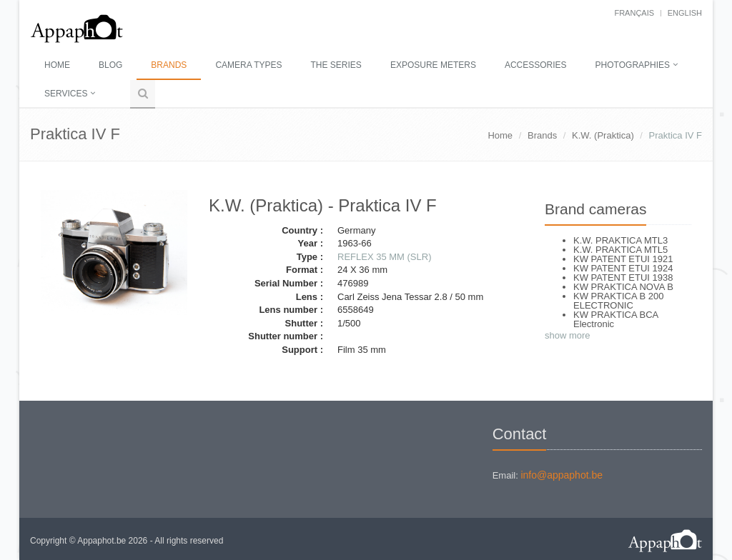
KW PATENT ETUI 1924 (623, 268)
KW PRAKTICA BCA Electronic (615, 319)
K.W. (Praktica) (603, 135)
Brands (169, 65)
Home (57, 65)
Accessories (536, 65)
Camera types (248, 65)
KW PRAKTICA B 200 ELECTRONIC (618, 301)
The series (336, 65)
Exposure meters (433, 65)
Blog (110, 65)
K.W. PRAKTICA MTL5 (620, 250)
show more (568, 335)
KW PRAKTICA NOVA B (623, 287)
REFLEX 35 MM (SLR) (384, 257)
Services (66, 94)
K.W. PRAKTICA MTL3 (620, 240)
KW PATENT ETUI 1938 (623, 277)
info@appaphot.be (562, 475)
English (685, 13)
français (634, 13)
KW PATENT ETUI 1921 (623, 259)
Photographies (633, 65)
